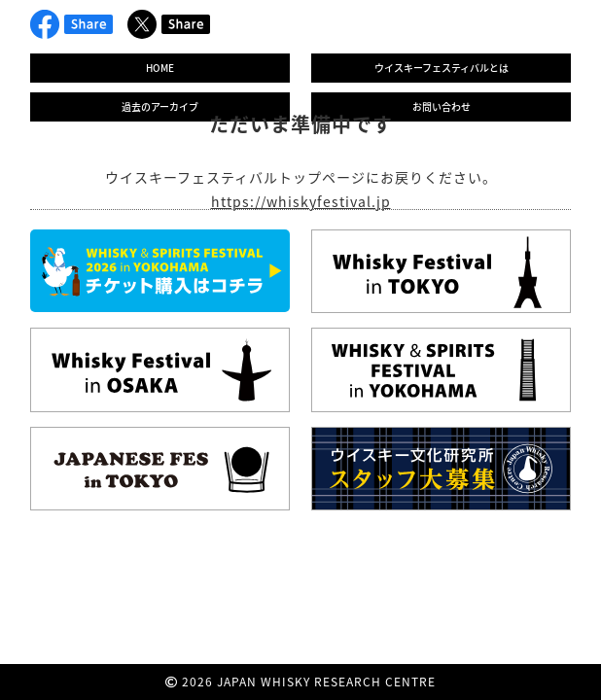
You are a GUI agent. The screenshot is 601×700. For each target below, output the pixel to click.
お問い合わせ (442, 106)
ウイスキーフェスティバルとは (442, 68)
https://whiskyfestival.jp (301, 201)
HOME (160, 68)
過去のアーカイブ (160, 106)
